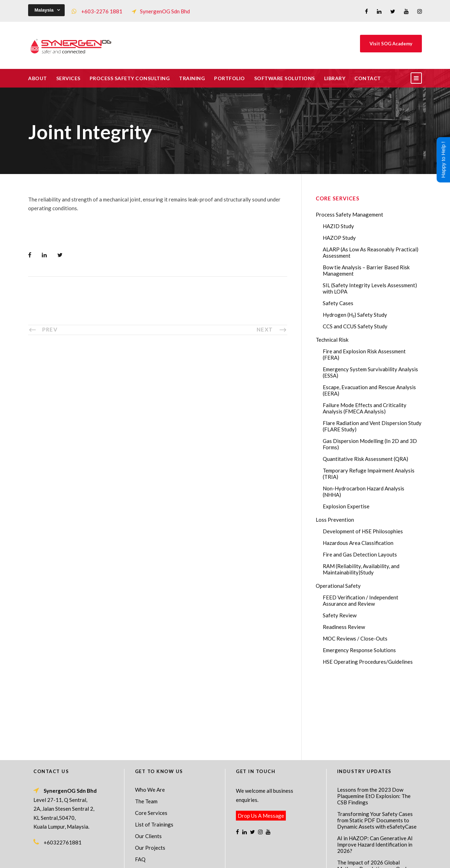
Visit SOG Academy (391, 44)
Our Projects (150, 772)
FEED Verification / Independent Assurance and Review (361, 600)
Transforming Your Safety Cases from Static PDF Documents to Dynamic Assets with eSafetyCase (377, 744)
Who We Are (150, 714)
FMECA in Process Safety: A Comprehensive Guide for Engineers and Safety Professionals (370, 820)
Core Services (151, 737)
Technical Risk (332, 340)
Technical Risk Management (281, 858)
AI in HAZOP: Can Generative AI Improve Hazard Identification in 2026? (375, 769)
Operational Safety (338, 586)
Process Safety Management (349, 214)
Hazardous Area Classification (358, 543)
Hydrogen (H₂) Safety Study (355, 315)
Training (192, 78)
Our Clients (148, 760)
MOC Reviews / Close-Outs (355, 638)
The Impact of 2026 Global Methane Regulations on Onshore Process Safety (377, 793)
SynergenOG (221, 851)
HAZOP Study (339, 238)
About (38, 78)
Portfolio (230, 78)
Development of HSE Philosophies (363, 531)
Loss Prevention (335, 520)
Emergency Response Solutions (359, 650)
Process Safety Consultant (226, 858)
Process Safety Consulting (130, 78)
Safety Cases (338, 303)
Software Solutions (285, 78)
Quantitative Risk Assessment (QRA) (365, 459)
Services (68, 78)
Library (335, 78)
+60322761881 (63, 766)
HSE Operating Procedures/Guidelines (368, 662)
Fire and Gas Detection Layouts (360, 554)
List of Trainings (154, 748)
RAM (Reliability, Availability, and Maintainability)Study (361, 569)
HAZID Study (338, 226)
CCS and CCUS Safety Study (355, 326)
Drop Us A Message (261, 740)
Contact (368, 78)
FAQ (140, 783)
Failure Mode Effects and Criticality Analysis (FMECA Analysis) (365, 408)
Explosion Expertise (346, 506)
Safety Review (340, 615)
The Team (146, 725)
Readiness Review (344, 627)
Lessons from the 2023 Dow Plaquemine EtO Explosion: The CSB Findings (374, 720)
